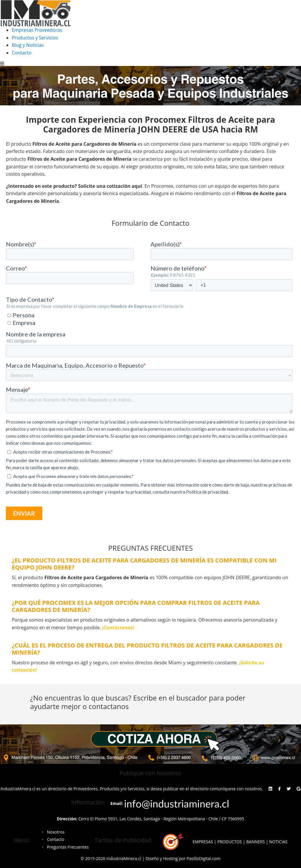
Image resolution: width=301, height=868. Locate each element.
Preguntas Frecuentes (68, 847)
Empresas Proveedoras (37, 30)
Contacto (22, 53)
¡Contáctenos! (118, 628)
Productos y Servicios (35, 38)
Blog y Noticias (28, 45)
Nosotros (56, 832)
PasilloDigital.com (204, 858)
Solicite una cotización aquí (110, 186)
